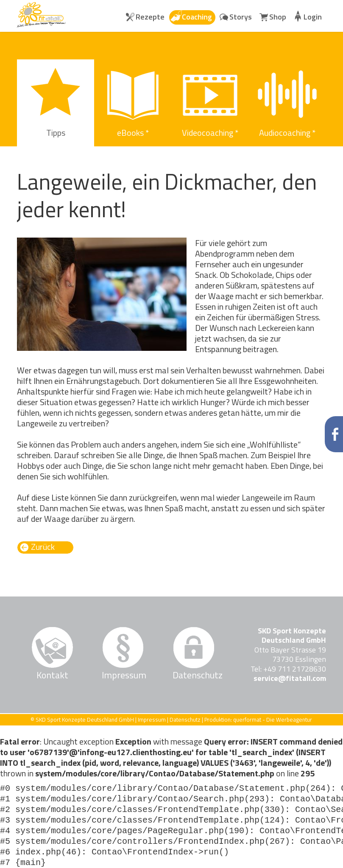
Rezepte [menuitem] (150, 17)
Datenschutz (194, 675)
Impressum (123, 675)
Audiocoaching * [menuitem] (287, 133)
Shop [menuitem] (278, 17)
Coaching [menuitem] (197, 17)
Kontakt (52, 675)
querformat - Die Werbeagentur (273, 720)
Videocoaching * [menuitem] (210, 133)
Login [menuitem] (313, 17)
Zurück (43, 547)
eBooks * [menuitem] (133, 133)
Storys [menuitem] (241, 17)
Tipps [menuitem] (56, 133)
